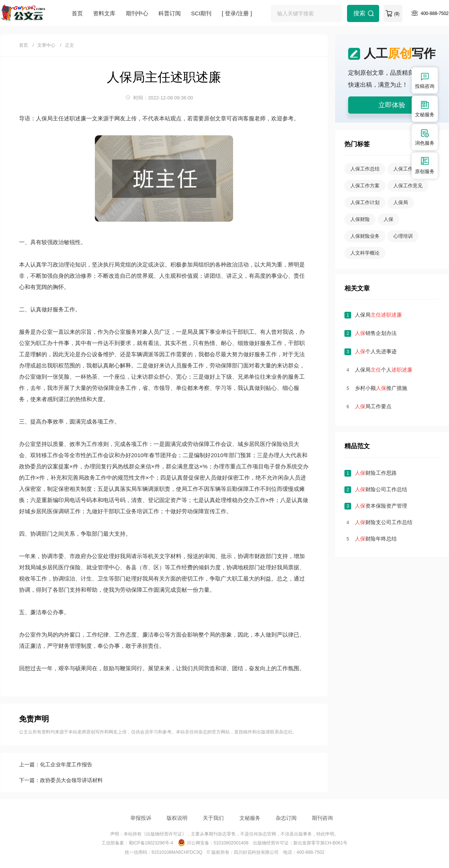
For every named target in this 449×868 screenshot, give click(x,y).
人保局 (401, 202)
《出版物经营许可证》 (164, 834)
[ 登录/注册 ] (237, 13)
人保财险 (360, 219)
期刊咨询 (322, 818)
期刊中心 (137, 13)
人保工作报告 (408, 169)
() (397, 14)
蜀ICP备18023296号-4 (151, 843)
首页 (77, 13)
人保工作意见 (408, 186)
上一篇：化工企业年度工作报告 (56, 764)
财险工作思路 (376, 473)
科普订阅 (170, 13)
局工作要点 (373, 406)
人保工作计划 (365, 202)
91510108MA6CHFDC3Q (177, 852)
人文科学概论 (365, 253)
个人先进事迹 (376, 351)
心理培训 (403, 236)
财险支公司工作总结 (384, 522)
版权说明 (177, 818)
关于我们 (213, 818)
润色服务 (425, 137)
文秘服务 (250, 818)
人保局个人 (384, 370)
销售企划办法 (376, 333)
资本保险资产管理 (381, 506)
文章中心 (46, 45)
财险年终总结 (376, 539)
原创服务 (425, 165)
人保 (388, 219)
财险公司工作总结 (381, 489)
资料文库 (104, 13)
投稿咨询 (425, 80)
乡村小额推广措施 (381, 388)
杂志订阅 (286, 818)
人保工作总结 (365, 169)
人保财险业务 (365, 236)
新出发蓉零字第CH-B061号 (320, 843)
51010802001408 (231, 843)
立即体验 (392, 105)
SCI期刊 (201, 13)
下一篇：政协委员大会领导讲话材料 (61, 780)
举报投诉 (141, 818)
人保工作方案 (365, 186)
